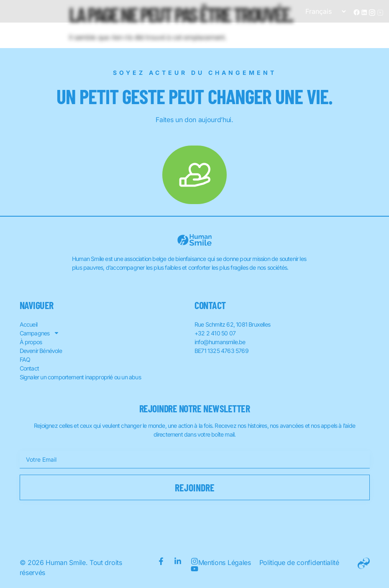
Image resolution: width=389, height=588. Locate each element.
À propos (31, 342)
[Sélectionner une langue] (322, 11)
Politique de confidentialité (299, 562)
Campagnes (40, 333)
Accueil (28, 324)
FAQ (25, 359)
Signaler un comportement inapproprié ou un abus (80, 377)
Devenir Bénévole (41, 351)
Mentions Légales (225, 562)
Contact (29, 368)
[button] (375, 34)
